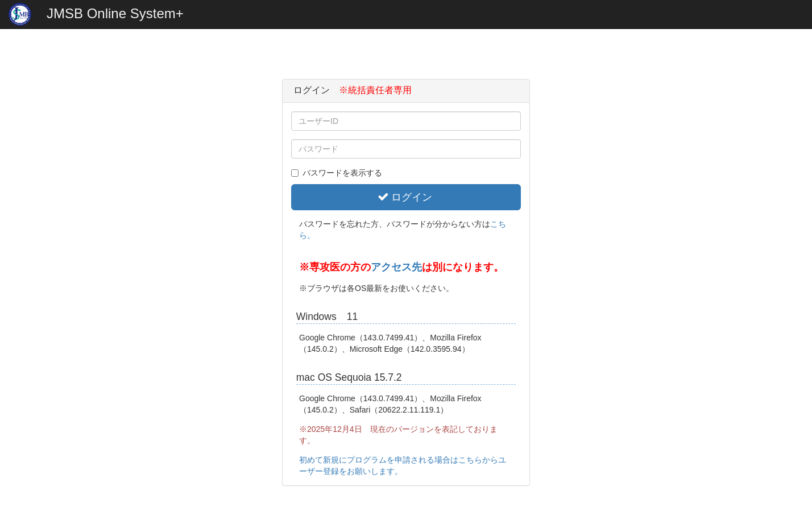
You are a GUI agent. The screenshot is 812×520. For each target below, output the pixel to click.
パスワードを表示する (337, 173)
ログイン (405, 197)
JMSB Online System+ (115, 13)
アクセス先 (396, 267)
